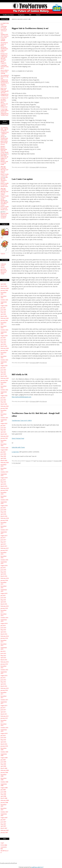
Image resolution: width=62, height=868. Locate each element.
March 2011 (4, 714)
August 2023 (4, 366)
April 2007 (3, 826)
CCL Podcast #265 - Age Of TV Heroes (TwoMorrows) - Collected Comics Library (5, 132)
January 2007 (4, 832)
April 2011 (3, 712)
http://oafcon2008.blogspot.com (21, 397)
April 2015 (3, 602)
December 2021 (4, 411)
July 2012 (3, 678)
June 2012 (3, 680)
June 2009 (3, 762)
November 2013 (4, 645)
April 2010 (3, 742)
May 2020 (3, 456)
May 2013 (3, 656)
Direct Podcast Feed (18, 438)
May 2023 (3, 372)
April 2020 (3, 458)
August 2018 (4, 506)
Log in (2, 843)
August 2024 (4, 336)
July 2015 (3, 596)
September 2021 (4, 421)
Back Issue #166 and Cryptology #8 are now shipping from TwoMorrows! (5, 92)
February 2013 (5, 662)
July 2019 (3, 480)
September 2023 (4, 363)
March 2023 (4, 376)
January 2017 (4, 550)
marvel (45, 461)
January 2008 (4, 802)
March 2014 (4, 634)
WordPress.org (5, 851)
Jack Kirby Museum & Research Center (4, 271)
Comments (4, 848)
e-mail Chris (15, 452)
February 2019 (5, 488)
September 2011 (4, 703)
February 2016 (5, 578)
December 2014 (4, 611)
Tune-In (38, 15)
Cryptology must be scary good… (5, 67)
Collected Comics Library (3, 266)
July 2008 (3, 790)
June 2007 (3, 822)
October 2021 (4, 418)
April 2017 (3, 544)
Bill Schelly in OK (20, 374)
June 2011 (3, 710)
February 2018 (5, 518)
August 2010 (4, 733)
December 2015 (4, 583)
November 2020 (4, 445)
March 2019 (4, 486)
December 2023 (4, 353)
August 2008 (4, 788)
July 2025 (3, 308)
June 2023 (3, 370)
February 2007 (5, 830)
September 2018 (4, 503)
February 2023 (5, 378)
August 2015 (4, 593)
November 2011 (4, 697)
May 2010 (3, 740)
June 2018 (3, 510)
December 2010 (4, 721)
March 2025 (4, 316)
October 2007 (4, 812)
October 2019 (4, 472)
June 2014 (3, 628)
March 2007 (4, 828)
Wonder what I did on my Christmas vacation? (4, 216)
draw (41, 461)
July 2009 (3, 760)
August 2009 (4, 758)
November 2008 (4, 779)
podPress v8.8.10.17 (37, 867)
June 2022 (3, 400)
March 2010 (4, 744)
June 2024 (3, 340)
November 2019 (4, 469)
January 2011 (4, 718)
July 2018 (3, 508)
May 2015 (3, 600)
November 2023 (4, 357)
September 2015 (4, 590)
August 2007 (4, 818)
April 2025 (3, 314)
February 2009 (5, 770)
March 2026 (4, 286)
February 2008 (5, 800)
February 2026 (5, 288)
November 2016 (4, 557)
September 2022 (4, 393)
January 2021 (4, 438)
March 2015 (4, 604)
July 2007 (3, 820)
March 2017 (4, 546)
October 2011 (4, 700)
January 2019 (4, 490)
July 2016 (3, 568)
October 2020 (4, 448)
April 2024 (3, 344)
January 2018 (4, 520)
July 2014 (3, 626)
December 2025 (4, 293)
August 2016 (4, 565)
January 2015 (4, 608)
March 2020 (4, 460)
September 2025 (4, 303)
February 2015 (5, 606)
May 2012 (3, 682)
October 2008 (4, 782)
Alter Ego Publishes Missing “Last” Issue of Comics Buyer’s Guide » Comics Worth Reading (5, 194)
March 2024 (4, 346)
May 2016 (3, 572)
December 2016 (4, 553)
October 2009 (4, 752)
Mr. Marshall (17, 463)
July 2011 (3, 708)
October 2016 (4, 560)
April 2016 (3, 574)
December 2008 (4, 775)
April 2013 (3, 658)
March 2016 (4, 576)
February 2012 (5, 688)
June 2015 (3, 598)
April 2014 (3, 632)
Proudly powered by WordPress (8, 863)
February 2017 (5, 548)
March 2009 (4, 768)
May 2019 (3, 482)
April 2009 (3, 766)
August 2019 (4, 478)
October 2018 (4, 500)
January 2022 (4, 408)
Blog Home (21, 15)
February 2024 (5, 348)
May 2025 (3, 312)
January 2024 (4, 350)
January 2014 (4, 638)
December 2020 (4, 441)
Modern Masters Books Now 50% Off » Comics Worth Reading (5, 150)
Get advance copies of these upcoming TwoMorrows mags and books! (4, 47)
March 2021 (4, 434)
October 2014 (4, 618)
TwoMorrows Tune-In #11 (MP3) (22, 420)
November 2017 (4, 527)
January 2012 (4, 690)
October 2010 (4, 728)
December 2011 (4, 693)
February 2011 (5, 716)
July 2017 (3, 538)
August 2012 (4, 675)
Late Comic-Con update (22, 179)
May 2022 (3, 402)
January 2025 (4, 320)
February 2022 (5, 406)
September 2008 (4, 785)
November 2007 (4, 809)
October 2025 (4, 300)
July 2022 (3, 398)
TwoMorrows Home (8, 15)
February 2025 (5, 318)
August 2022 (4, 396)
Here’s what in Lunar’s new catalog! (5, 72)
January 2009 (4, 772)
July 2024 (3, 338)
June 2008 (3, 792)
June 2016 (3, 570)
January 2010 (4, 746)
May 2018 (3, 512)
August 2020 (4, 450)
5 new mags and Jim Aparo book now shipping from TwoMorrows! (5, 112)
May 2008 (3, 794)
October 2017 (4, 530)
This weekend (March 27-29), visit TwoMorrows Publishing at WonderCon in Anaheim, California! (5, 81)
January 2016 (4, 580)
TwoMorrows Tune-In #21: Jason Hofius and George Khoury (4, 141)
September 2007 (4, 815)
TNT (30, 15)
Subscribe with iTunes (18, 447)
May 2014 (3, 630)
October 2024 (4, 330)
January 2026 (4, 290)
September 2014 (4, 620)
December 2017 (4, 523)
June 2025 (3, 310)
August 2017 (4, 536)
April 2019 (3, 484)
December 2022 (4, 383)
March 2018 (4, 516)
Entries (4, 845)
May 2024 (3, 342)
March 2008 (4, 798)
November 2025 (4, 297)
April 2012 (3, 684)
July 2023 (3, 368)
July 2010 (3, 736)
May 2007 (3, 824)
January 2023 (4, 380)
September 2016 (4, 563)
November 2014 (4, 615)
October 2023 (4, 360)
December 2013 (4, 641)
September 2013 (4, 648)
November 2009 (4, 749)
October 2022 (4, 390)
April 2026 (3, 284)
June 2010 (3, 738)
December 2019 (4, 465)
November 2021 (4, 415)
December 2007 (4, 805)
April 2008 (3, 796)
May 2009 (3, 764)
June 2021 (3, 428)
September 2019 (4, 475)
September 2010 (4, 730)
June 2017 (3, 540)
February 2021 (5, 436)
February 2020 (5, 462)
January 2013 (4, 664)
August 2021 (4, 423)
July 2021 (3, 426)
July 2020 (3, 452)
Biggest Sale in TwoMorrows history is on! (30, 28)
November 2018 (4, 497)
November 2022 (4, 387)
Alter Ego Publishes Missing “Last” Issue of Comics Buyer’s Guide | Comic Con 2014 (5, 172)
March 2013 (4, 660)
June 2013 (3, 653)
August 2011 (4, 706)
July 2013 (3, 651)
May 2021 (3, 430)
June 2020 (3, 454)
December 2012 (4, 667)
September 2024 (4, 333)
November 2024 (4, 327)
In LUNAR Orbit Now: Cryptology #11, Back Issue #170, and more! (5, 27)
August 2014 (4, 623)
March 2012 (4, 686)
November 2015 (4, 587)
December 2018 (4, 493)
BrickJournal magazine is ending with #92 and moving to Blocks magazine (4, 58)
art (38, 461)
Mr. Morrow (43, 167)
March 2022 (4, 404)
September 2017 (4, 533)
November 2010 (4, 725)
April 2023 (3, 374)
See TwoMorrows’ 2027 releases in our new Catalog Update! (5, 37)
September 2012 (4, 673)
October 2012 (4, 670)
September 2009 (4, 755)
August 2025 (4, 306)
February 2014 (5, 636)
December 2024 (4, 323)
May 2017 (3, 542)
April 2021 (3, 432)
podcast (49, 461)
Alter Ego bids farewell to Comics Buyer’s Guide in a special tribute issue (5, 182)
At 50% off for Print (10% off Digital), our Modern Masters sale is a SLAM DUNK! (5, 159)
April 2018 (3, 514)
